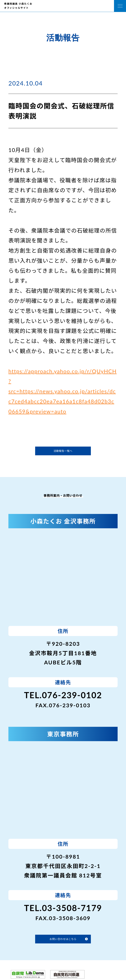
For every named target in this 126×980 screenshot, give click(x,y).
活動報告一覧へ (63, 451)
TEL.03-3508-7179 (63, 908)
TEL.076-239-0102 (63, 695)
